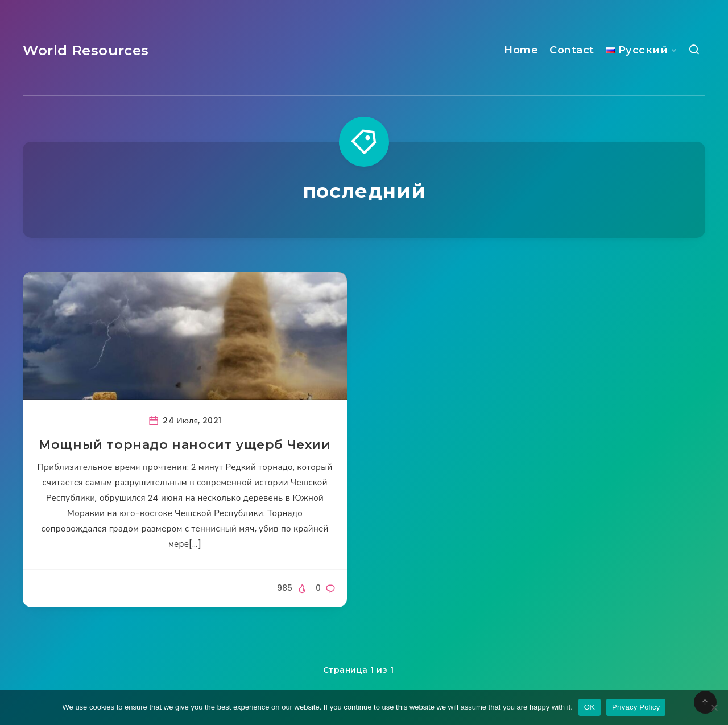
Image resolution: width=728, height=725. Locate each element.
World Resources (86, 50)
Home (521, 50)
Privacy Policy (636, 707)
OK (590, 707)
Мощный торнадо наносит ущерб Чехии (185, 445)
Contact (572, 50)
